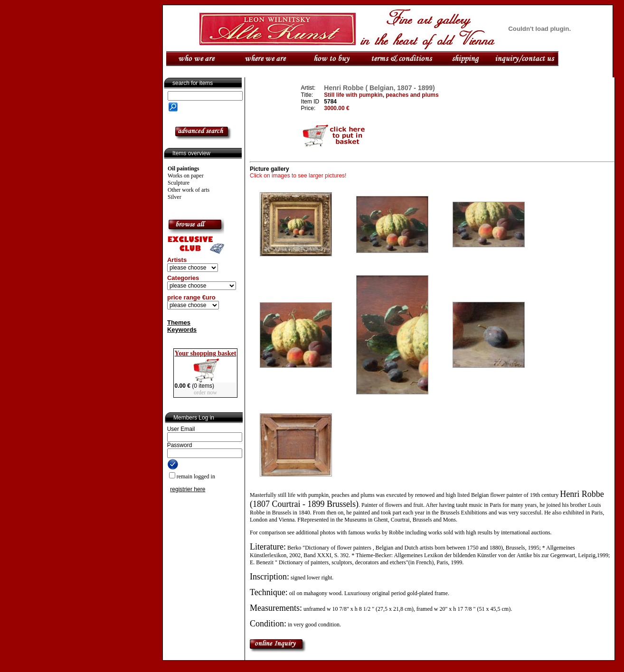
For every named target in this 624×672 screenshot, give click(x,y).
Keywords (182, 330)
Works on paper (186, 176)
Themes (179, 322)
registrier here (188, 489)
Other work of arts (189, 190)
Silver (175, 197)
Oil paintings (183, 168)
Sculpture (179, 183)
